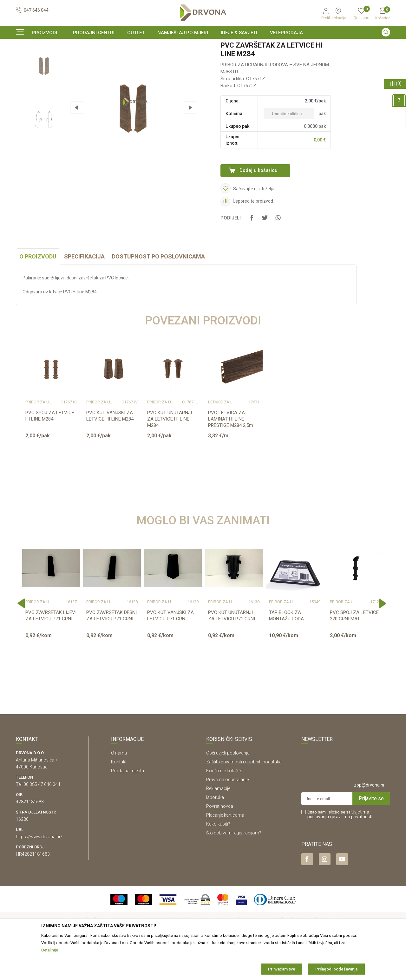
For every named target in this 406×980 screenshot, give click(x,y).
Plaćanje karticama (225, 854)
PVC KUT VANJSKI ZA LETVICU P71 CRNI (170, 654)
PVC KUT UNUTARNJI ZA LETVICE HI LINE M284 (170, 458)
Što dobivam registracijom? (234, 872)
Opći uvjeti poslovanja (228, 792)
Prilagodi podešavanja (336, 969)
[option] (203, 46)
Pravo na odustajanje (227, 818)
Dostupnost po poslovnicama (158, 295)
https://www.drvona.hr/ (39, 875)
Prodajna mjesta (128, 809)
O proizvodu (38, 295)
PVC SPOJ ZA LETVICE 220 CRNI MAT (354, 654)
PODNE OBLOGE (52, 59)
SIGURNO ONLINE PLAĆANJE (202, 46)
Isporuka (215, 836)
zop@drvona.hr (369, 824)
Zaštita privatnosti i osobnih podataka (244, 800)
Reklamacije (218, 827)
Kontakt (119, 800)
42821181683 (30, 840)
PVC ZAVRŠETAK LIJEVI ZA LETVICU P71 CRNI (51, 654)
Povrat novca (220, 845)
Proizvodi (24, 59)
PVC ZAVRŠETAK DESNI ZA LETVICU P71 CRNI (111, 654)
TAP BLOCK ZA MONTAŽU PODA (286, 654)
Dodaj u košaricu (259, 209)
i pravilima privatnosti (351, 855)
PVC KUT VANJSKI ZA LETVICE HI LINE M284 (110, 454)
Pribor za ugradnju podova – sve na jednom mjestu (119, 59)
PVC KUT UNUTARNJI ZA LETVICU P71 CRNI (232, 654)
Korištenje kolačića (225, 809)
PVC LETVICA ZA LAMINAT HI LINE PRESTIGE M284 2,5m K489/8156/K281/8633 (232, 461)
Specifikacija (84, 295)
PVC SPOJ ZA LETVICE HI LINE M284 (50, 454)
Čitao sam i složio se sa (340, 853)
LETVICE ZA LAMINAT (222, 441)
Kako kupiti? (218, 863)
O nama (119, 792)
